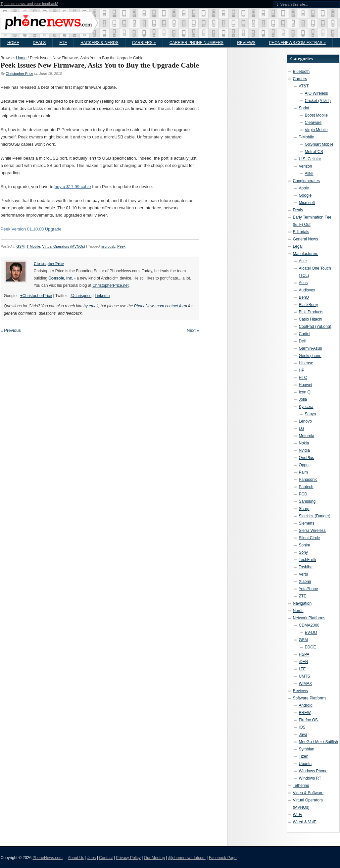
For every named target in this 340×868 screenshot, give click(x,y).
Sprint (304, 108)
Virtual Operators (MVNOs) (64, 246)
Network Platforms (309, 618)
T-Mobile (33, 246)
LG (302, 429)
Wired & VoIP (305, 822)
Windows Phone (313, 771)
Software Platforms (310, 698)
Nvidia (304, 450)
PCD (303, 494)
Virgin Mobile (316, 130)
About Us (76, 858)
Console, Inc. (61, 278)
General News (306, 239)
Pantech (306, 487)
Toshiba (306, 567)
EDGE (311, 647)
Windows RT (310, 778)
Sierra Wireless (312, 531)
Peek (121, 246)
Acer (303, 261)
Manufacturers (306, 254)
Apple (304, 188)
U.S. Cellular (310, 159)
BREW (305, 713)
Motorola (307, 436)
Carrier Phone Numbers (196, 43)
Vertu (304, 574)
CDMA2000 (309, 625)
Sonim (305, 545)
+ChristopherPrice (36, 296)
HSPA (304, 654)
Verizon (306, 166)
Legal (298, 246)
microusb (108, 246)
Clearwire (313, 123)
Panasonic (308, 480)
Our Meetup (154, 858)
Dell (302, 341)
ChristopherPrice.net (110, 285)
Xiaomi (305, 582)
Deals (39, 43)
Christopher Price (19, 74)
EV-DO (311, 633)
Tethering (301, 786)
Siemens (307, 523)
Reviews (246, 43)
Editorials (301, 232)
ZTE (303, 596)
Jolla (303, 399)
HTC (303, 378)
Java (303, 735)
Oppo (304, 465)
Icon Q (305, 392)
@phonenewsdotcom (187, 858)
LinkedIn (102, 296)
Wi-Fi (298, 815)
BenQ (304, 297)
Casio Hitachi (311, 319)
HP (302, 370)
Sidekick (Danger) (315, 516)
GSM (21, 246)
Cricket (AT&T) (318, 101)
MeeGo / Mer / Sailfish (319, 742)
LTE (302, 669)
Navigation (302, 603)
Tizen (304, 756)
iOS (302, 727)
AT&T (304, 86)
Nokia (304, 443)
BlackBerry (309, 305)
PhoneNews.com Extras (297, 43)
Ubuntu (305, 764)
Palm (303, 472)
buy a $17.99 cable (73, 187)
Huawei (306, 385)
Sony (303, 552)
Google (305, 195)
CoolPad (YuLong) (315, 327)
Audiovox (307, 290)
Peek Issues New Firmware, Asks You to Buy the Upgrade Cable (100, 65)
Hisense (306, 363)
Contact (106, 858)
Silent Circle (310, 538)
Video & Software (308, 793)
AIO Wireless (316, 93)
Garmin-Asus (311, 348)
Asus (303, 283)
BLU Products (311, 312)
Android (306, 705)
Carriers (144, 43)
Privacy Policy (128, 858)
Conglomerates (306, 181)
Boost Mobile (316, 115)
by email (91, 306)
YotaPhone (309, 589)
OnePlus (307, 458)
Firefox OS (308, 720)
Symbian (307, 749)
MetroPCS (314, 152)
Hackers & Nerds (99, 43)
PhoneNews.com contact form (161, 306)
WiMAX (306, 684)
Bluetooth (301, 72)
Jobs (92, 858)
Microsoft (307, 203)
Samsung (307, 501)
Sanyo (311, 414)
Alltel (309, 174)
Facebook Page (223, 858)
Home (13, 43)
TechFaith (308, 560)
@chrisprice (81, 296)
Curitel (305, 334)
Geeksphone (310, 356)
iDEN (304, 662)
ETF (63, 43)
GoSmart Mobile (319, 144)
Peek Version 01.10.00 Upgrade (31, 229)
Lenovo (305, 421)
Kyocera (306, 407)
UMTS (305, 676)
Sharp (304, 509)
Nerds (298, 611)
